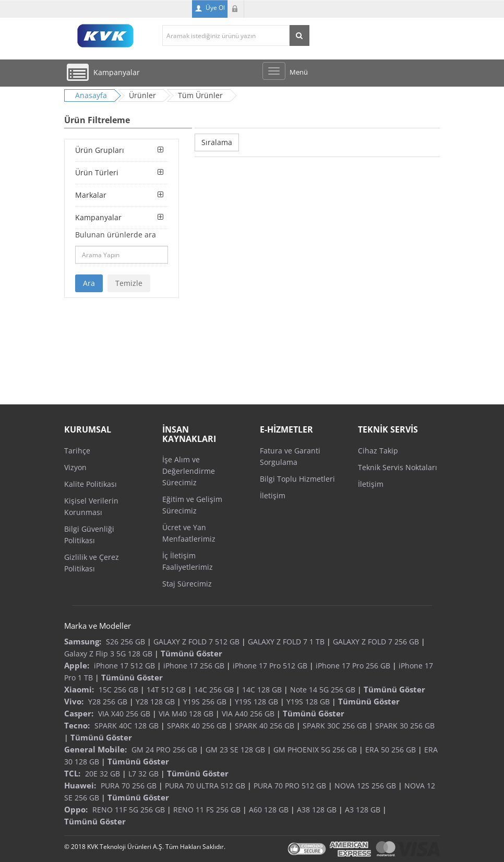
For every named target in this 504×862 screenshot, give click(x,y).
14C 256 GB (214, 690)
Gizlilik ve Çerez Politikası (92, 563)
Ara (89, 283)
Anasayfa (91, 95)
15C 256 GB (118, 690)
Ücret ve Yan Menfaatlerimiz (189, 533)
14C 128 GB (262, 690)
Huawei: (80, 785)
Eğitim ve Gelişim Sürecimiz (192, 505)
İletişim (273, 495)
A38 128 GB (317, 810)
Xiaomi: (79, 689)
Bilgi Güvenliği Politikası (89, 535)
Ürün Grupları (100, 150)
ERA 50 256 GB (391, 750)
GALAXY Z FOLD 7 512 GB (196, 642)
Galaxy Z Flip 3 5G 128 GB (108, 654)
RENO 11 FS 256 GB (207, 810)
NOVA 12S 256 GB (365, 786)
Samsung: (83, 641)
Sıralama (217, 142)
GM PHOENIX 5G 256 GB (315, 750)
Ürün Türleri (97, 172)
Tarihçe (77, 451)
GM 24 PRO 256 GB (164, 750)
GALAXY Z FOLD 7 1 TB (286, 642)
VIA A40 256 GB (248, 714)
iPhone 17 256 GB (194, 666)
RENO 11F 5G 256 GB (129, 810)
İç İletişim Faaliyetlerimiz (188, 561)
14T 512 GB (166, 690)
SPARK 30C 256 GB (335, 726)
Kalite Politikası (91, 484)
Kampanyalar (98, 217)
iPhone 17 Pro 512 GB (270, 666)
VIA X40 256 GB (124, 714)
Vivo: (74, 701)
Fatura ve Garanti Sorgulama (290, 456)
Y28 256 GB (108, 702)
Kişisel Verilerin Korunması (91, 506)
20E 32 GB (103, 774)
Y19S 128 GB (256, 702)
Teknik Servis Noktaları (398, 467)
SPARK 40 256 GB (197, 726)
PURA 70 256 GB (129, 786)
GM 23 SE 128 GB (235, 750)
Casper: (79, 713)
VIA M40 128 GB (186, 714)
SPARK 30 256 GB (405, 726)
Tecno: (77, 725)
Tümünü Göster (191, 653)
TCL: (72, 773)
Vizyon (75, 467)
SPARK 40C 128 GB (127, 726)
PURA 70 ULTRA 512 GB (205, 786)
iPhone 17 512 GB (124, 666)
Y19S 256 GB (205, 702)
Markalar (91, 195)
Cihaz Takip (378, 451)
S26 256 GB (125, 642)
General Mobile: (95, 749)
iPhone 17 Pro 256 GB (353, 666)
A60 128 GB (269, 810)
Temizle (129, 283)
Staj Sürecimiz (187, 584)
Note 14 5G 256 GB (323, 690)
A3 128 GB (363, 810)
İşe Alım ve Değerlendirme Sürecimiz (189, 471)
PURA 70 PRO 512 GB (290, 786)
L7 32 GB (143, 774)
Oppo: (76, 809)
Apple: (77, 665)
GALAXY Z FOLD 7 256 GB (376, 642)
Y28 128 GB (155, 702)
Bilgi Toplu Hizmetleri (297, 479)
